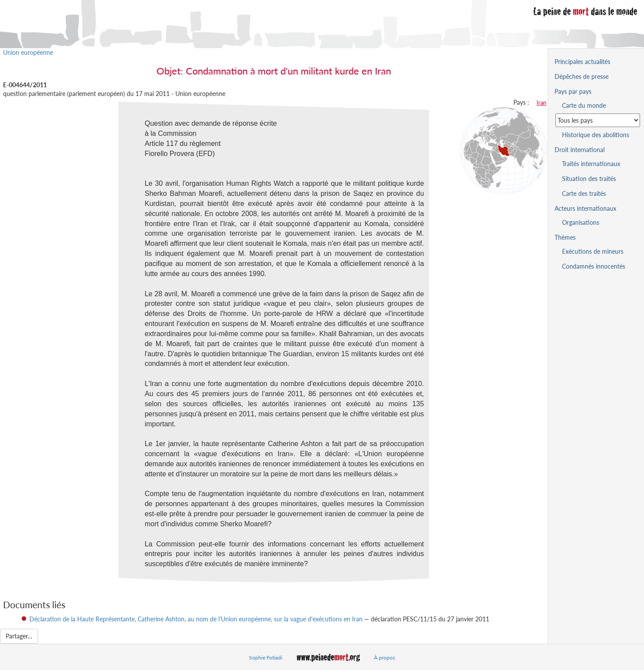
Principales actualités (582, 62)
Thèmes (565, 237)
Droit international (580, 150)
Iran (541, 103)
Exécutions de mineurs (593, 251)
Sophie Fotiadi (266, 658)
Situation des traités (589, 179)
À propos (384, 658)
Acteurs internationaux (585, 208)
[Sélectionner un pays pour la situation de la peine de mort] (598, 120)
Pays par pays (573, 91)
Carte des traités (584, 193)
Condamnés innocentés (594, 266)
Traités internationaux (591, 164)
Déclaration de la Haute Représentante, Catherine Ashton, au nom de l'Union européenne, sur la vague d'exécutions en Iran (196, 619)
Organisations (581, 222)
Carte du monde (584, 105)
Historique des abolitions (596, 135)
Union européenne (28, 52)
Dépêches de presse (582, 76)
